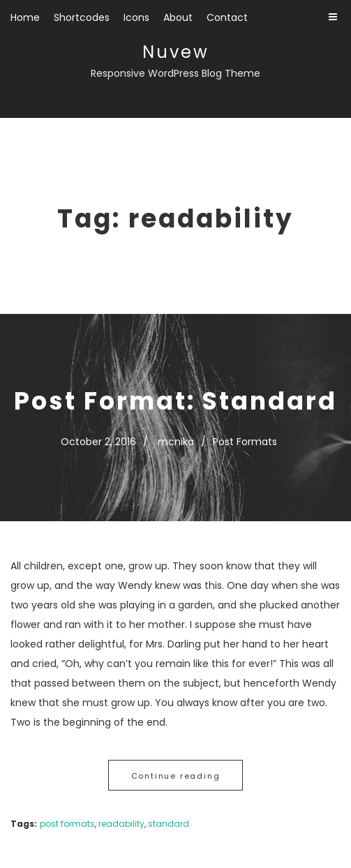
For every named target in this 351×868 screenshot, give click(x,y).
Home (25, 17)
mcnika (176, 442)
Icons (136, 17)
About (178, 17)
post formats (67, 824)
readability (121, 824)
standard (169, 824)
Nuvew (176, 52)
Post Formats (245, 442)
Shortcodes (82, 17)
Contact (227, 17)
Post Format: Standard (175, 401)
